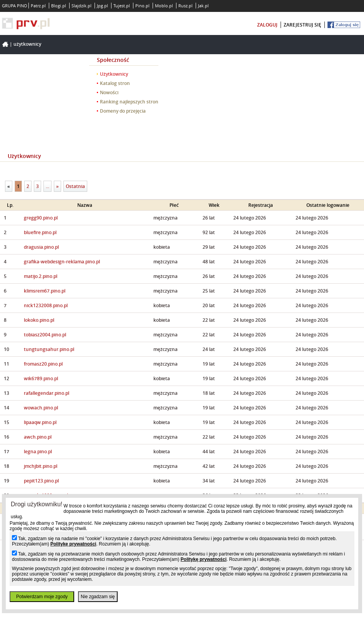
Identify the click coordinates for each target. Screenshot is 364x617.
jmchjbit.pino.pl (41, 466)
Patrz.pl (38, 6)
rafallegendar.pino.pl (47, 393)
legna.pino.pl (38, 452)
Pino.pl (142, 6)
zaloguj (267, 25)
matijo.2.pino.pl (41, 276)
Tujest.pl (122, 6)
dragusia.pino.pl (41, 247)
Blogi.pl (59, 6)
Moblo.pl (164, 6)
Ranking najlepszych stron (129, 102)
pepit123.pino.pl (41, 481)
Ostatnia (75, 186)
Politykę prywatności (73, 544)
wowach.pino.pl (41, 408)
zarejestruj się (303, 25)
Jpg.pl (102, 6)
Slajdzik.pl (81, 6)
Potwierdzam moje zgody (42, 597)
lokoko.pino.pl (39, 320)
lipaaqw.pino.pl (40, 422)
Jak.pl (203, 6)
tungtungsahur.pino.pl (49, 349)
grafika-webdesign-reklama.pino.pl (62, 262)
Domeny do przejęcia (123, 111)
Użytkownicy (27, 44)
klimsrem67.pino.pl (45, 291)
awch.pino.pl (38, 437)
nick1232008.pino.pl (46, 305)
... (47, 186)
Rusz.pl (185, 6)
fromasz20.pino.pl (43, 364)
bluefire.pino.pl (40, 232)
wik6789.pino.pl (41, 378)
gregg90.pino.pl (41, 218)
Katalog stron (115, 83)
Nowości (109, 92)
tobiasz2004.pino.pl (45, 335)
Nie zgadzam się (98, 597)
